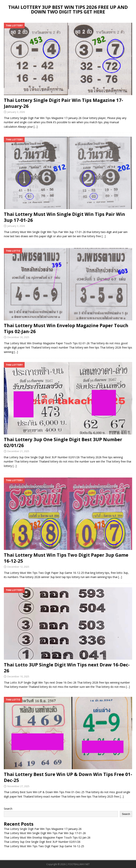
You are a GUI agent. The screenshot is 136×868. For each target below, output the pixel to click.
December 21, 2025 (18, 451)
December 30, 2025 (18, 337)
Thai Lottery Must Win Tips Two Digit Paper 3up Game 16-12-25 (66, 558)
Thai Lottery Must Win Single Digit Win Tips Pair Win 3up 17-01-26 (64, 217)
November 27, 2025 (18, 786)
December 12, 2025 (18, 567)
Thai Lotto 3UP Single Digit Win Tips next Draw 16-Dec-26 (67, 668)
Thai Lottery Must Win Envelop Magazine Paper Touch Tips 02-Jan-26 (66, 328)
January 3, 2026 (16, 112)
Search (8, 809)
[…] (36, 127)
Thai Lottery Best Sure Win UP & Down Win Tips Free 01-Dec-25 (68, 777)
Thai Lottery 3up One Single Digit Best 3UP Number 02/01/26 (63, 442)
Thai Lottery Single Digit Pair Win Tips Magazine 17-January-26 (63, 103)
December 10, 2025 (18, 676)
